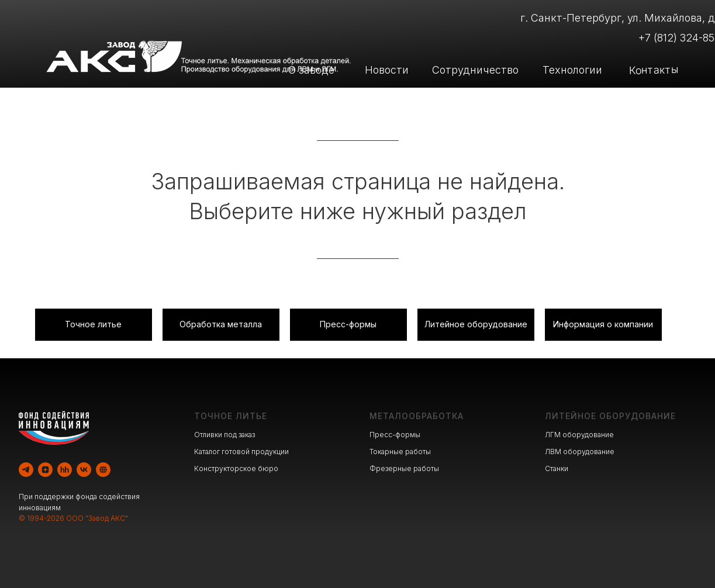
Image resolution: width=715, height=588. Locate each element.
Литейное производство (286, 102)
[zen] (45, 470)
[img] (189, 102)
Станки (557, 468)
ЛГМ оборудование (579, 435)
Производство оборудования (486, 102)
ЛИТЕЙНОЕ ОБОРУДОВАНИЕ (610, 416)
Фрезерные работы (404, 468)
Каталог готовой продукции (241, 452)
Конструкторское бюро (236, 468)
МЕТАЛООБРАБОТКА (417, 416)
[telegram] (26, 470)
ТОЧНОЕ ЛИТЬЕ (231, 416)
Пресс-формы (395, 435)
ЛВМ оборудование (580, 452)
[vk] (84, 470)
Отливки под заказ (224, 435)
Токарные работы (400, 452)
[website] (103, 470)
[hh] (65, 470)
